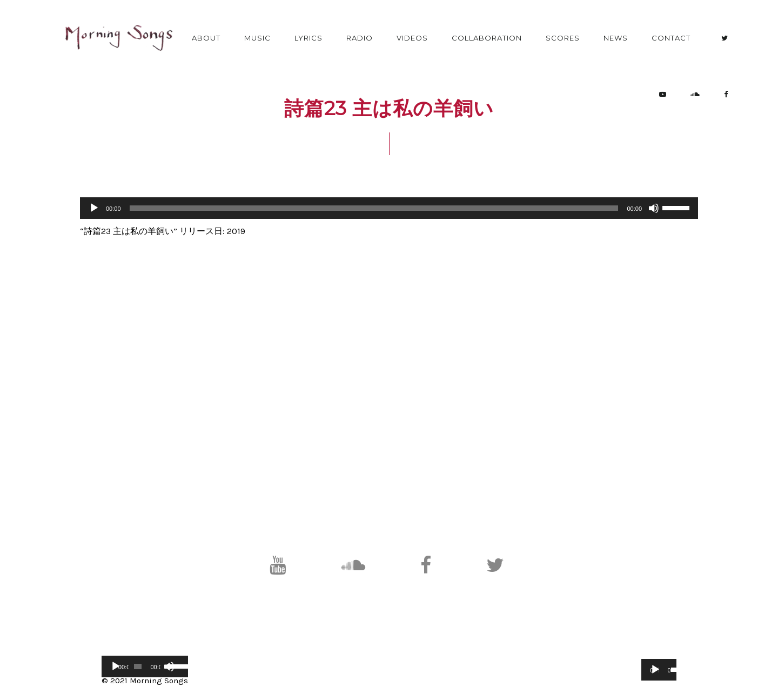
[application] (389, 208)
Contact (671, 38)
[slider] (374, 208)
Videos (412, 38)
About (206, 38)
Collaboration (487, 38)
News (616, 38)
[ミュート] (654, 208)
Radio (360, 38)
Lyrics (308, 38)
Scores (563, 38)
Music (257, 38)
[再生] (94, 208)
